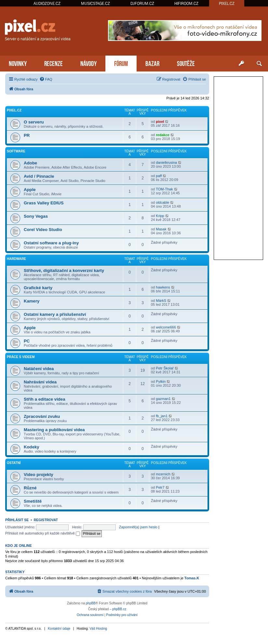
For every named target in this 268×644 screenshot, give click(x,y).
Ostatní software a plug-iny (51, 243)
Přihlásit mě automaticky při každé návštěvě (43, 533)
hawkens (163, 287)
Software (16, 151)
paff (159, 176)
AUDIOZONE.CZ (47, 3)
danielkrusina (166, 162)
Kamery (32, 301)
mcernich (163, 474)
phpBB (91, 603)
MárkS (161, 301)
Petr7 (160, 487)
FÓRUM (121, 63)
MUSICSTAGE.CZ (95, 3)
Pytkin (161, 381)
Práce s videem (21, 357)
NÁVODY (88, 63)
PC (27, 341)
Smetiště (33, 501)
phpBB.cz (119, 609)
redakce (163, 135)
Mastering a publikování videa (54, 430)
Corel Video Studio (43, 230)
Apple (30, 190)
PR (27, 135)
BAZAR (152, 63)
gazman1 (163, 399)
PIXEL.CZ (227, 3)
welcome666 (166, 327)
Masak (161, 229)
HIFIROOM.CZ (186, 3)
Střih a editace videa (45, 399)
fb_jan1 (162, 416)
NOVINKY (18, 63)
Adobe (30, 163)
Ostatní (14, 463)
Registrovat (46, 520)
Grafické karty (38, 288)
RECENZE (54, 63)
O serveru (34, 122)
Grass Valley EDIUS (44, 203)
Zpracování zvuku (42, 416)
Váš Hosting (98, 629)
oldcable (162, 202)
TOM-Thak (164, 189)
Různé (30, 488)
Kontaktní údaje (59, 629)
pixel (160, 122)
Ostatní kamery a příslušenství (55, 314)
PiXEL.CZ (14, 110)
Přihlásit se (17, 520)
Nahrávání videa (40, 382)
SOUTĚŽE (186, 63)
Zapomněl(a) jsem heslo (138, 527)
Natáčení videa (39, 369)
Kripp (160, 216)
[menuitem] (46, 79)
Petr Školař (165, 368)
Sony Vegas (36, 216)
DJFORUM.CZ (142, 3)
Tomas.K (192, 578)
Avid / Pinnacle (39, 176)
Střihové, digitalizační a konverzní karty (64, 270)
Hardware (16, 259)
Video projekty (39, 475)
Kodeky (32, 447)
